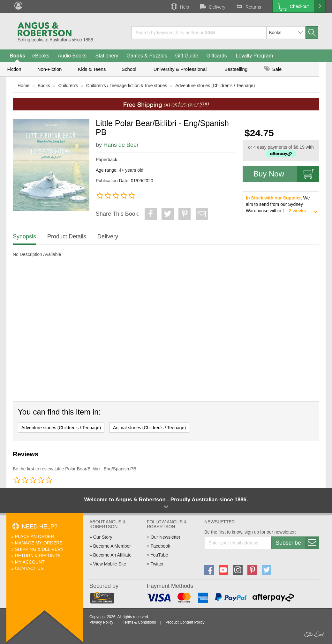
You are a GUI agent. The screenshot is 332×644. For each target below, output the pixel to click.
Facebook (160, 546)
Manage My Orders (39, 543)
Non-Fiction (50, 69)
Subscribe (297, 543)
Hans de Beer (121, 145)
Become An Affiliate (112, 555)
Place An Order (35, 536)
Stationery (107, 56)
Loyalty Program (255, 56)
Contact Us (29, 568)
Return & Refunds (38, 556)
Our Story (103, 537)
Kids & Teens (92, 69)
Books (17, 56)
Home (23, 86)
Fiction (14, 69)
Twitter (157, 564)
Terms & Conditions (139, 622)
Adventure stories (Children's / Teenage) (215, 86)
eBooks (41, 56)
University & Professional (180, 69)
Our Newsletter (166, 537)
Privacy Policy (101, 622)
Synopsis (24, 236)
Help (179, 6)
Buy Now (286, 174)
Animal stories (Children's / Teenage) (149, 428)
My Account (30, 562)
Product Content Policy (185, 622)
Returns (248, 6)
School (129, 69)
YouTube (159, 555)
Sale (273, 69)
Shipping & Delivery (39, 549)
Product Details (67, 236)
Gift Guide (187, 56)
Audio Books (72, 56)
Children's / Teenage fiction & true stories (127, 86)
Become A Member (112, 546)
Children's (68, 86)
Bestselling (236, 69)
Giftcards (217, 56)
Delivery (212, 6)
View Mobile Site (110, 564)
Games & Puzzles (147, 56)
